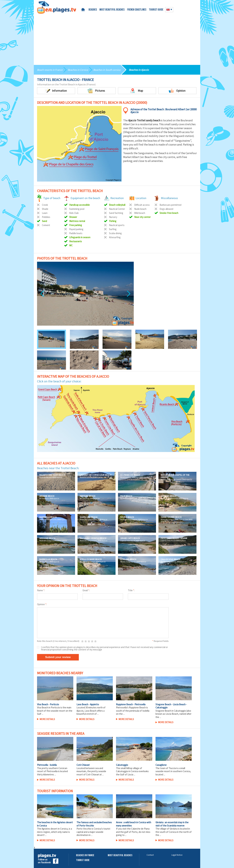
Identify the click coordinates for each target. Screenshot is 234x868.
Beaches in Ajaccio (139, 70)
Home (84, 10)
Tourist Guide (83, 860)
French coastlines (137, 10)
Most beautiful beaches (112, 10)
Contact (150, 855)
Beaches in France (85, 855)
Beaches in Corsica (78, 70)
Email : (86, 590)
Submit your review (58, 657)
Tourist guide (156, 10)
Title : (131, 590)
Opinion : (42, 604)
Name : (41, 590)
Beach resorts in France (50, 70)
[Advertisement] (117, 38)
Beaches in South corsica (107, 70)
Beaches (93, 10)
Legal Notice (177, 855)
